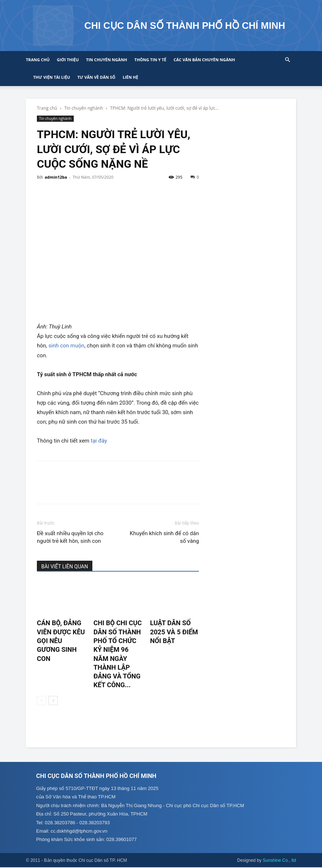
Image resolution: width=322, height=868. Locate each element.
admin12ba (56, 177)
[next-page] (53, 700)
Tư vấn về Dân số (96, 77)
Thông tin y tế (150, 60)
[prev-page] (41, 700)
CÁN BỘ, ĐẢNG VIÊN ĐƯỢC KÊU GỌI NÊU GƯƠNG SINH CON (61, 641)
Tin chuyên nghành (84, 108)
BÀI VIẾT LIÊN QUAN (65, 567)
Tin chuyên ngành (107, 60)
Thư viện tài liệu (52, 77)
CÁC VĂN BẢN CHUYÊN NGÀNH (204, 60)
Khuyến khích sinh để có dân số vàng (164, 537)
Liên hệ (130, 77)
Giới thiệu (68, 60)
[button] (287, 60)
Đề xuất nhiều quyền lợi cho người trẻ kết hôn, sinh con (70, 537)
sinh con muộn (66, 346)
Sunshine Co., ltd (279, 861)
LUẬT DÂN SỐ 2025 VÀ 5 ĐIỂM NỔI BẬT (174, 632)
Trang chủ (38, 60)
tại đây (99, 441)
